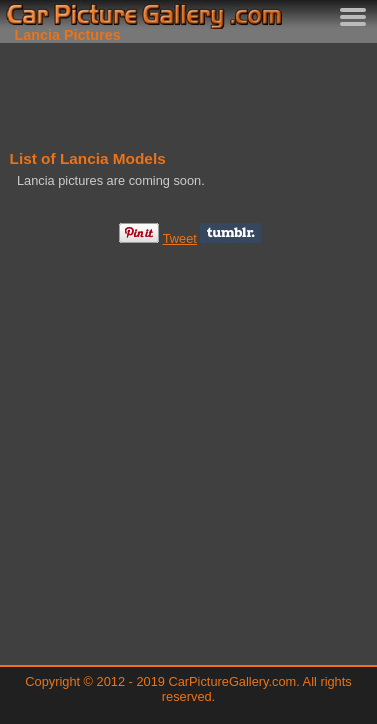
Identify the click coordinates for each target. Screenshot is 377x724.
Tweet (180, 238)
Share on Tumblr (230, 233)
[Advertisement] (189, 93)
